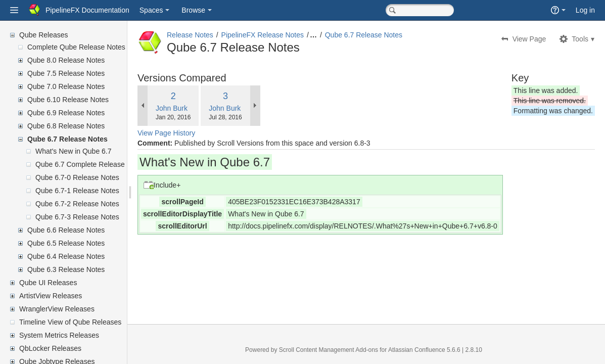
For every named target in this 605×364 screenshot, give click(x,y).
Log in (585, 10)
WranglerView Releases (57, 309)
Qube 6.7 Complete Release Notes (90, 164)
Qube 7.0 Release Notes (66, 86)
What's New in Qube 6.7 (74, 151)
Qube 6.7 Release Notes (67, 139)
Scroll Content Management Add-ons (341, 350)
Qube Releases (44, 35)
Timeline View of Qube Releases (70, 322)
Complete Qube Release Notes (76, 47)
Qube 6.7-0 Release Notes (77, 177)
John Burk (196, 108)
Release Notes (214, 35)
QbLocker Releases (50, 348)
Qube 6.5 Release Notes (66, 243)
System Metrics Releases (59, 335)
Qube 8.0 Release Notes (66, 60)
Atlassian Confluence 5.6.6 (437, 350)
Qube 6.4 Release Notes (66, 256)
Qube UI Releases (48, 283)
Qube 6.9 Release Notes (66, 113)
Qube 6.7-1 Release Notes (77, 191)
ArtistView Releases (51, 296)
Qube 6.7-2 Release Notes (77, 204)
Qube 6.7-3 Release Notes (77, 217)
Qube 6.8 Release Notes (66, 126)
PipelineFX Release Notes (287, 35)
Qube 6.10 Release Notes (68, 100)
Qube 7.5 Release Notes (66, 73)
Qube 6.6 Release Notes (66, 230)
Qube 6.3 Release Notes (66, 269)
